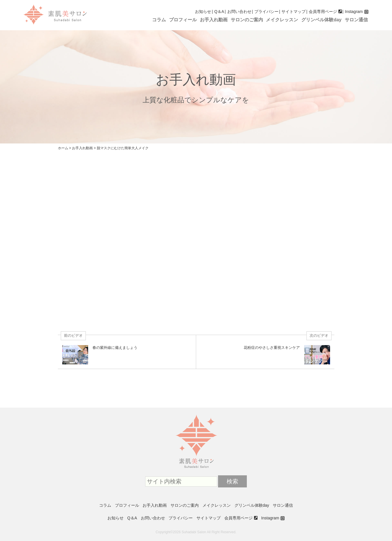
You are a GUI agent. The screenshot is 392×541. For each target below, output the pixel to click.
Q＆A (219, 12)
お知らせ (203, 12)
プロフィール (183, 20)
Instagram (354, 12)
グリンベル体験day (321, 20)
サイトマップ (293, 12)
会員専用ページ (323, 12)
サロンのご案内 (247, 20)
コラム (159, 20)
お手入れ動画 (214, 20)
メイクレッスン (282, 20)
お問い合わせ (239, 12)
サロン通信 (356, 20)
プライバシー (266, 12)
